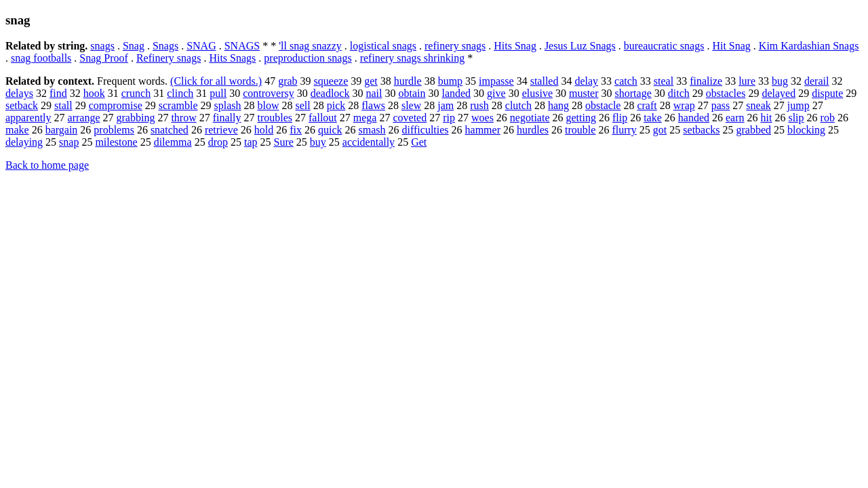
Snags (165, 46)
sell (303, 105)
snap (69, 142)
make (17, 130)
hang (558, 105)
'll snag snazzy (310, 46)
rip (449, 118)
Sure (284, 142)
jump (798, 105)
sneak (758, 105)
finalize (706, 81)
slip (796, 118)
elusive (537, 93)
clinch (180, 93)
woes (482, 118)
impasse (496, 81)
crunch (136, 93)
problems (114, 130)
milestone (116, 142)
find (58, 93)
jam (446, 105)
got (660, 130)
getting (581, 118)
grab (288, 81)
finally (227, 118)
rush (479, 105)
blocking (806, 130)
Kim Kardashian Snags (809, 46)
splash (228, 105)
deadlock (330, 93)
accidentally (369, 142)
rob (828, 118)
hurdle (408, 81)
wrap (684, 105)
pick (336, 105)
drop (218, 142)
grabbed (754, 130)
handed (694, 118)
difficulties (426, 130)
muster (584, 93)
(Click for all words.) (216, 81)
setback (22, 105)
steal (664, 81)
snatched (170, 130)
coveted (410, 118)
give (496, 93)
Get (419, 142)
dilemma (173, 142)
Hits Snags (232, 58)
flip (620, 118)
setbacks (701, 130)
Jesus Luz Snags (580, 46)
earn (735, 118)
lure (747, 81)
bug (780, 81)
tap (251, 142)
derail (816, 81)
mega (365, 118)
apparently (28, 118)
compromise (116, 105)
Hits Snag (515, 46)
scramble (178, 105)
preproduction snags (308, 58)
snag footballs (41, 58)
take (653, 118)
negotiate (530, 118)
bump (450, 81)
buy (318, 142)
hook (94, 93)
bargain (62, 130)
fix (296, 130)
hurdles (533, 130)
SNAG (201, 46)
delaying (24, 142)
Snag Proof (104, 58)
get (371, 81)
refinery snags (455, 46)
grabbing (136, 118)
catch (626, 81)
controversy (269, 93)
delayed (778, 93)
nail (374, 93)
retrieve (221, 130)
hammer (483, 130)
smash (372, 130)
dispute (827, 93)
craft (647, 105)
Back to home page (47, 165)
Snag (134, 46)
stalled (545, 81)
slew (411, 105)
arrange (84, 118)
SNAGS (242, 46)
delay (586, 81)
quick (330, 130)
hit (767, 118)
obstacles (726, 93)
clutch (518, 105)
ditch (679, 93)
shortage (633, 93)
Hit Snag (731, 46)
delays (19, 93)
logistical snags (383, 46)
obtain (412, 93)
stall (63, 105)
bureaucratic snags (664, 46)
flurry (624, 130)
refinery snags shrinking (413, 58)
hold (264, 130)
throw (183, 118)
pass (721, 105)
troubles (275, 118)
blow (269, 105)
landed (456, 93)
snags (102, 46)
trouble (580, 130)
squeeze (331, 81)
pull (218, 93)
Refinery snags (169, 58)
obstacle (603, 105)
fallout (323, 118)
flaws (373, 105)
